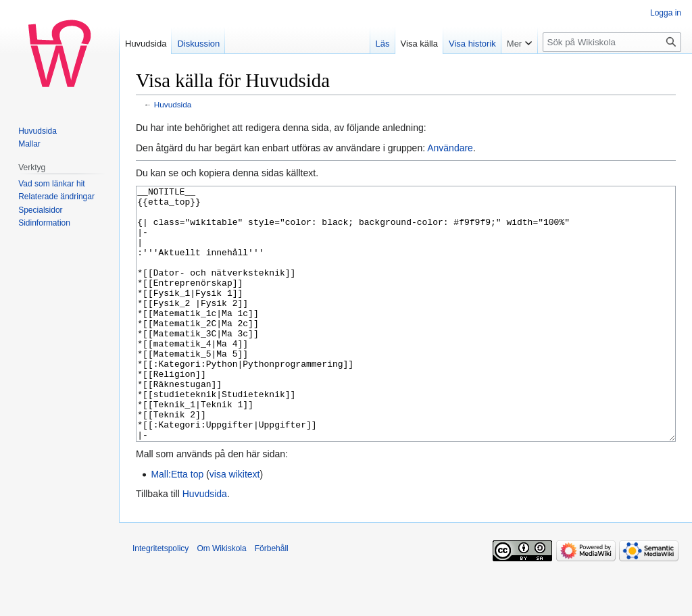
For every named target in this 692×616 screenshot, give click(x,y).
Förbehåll (272, 599)
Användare (450, 148)
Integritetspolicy (160, 599)
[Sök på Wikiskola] (612, 42)
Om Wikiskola (221, 599)
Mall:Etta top (177, 525)
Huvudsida (173, 104)
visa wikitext (235, 525)
